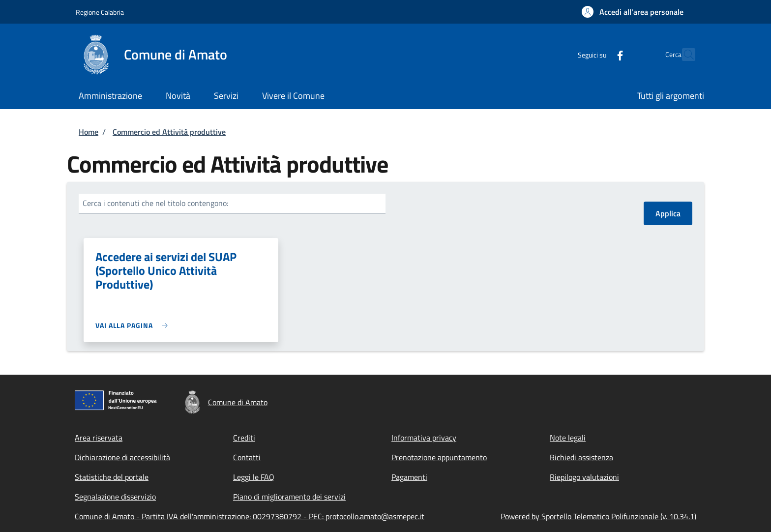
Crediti (244, 438)
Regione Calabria (100, 12)
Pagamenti (409, 477)
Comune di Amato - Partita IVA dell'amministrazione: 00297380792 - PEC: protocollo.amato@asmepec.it (250, 516)
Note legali (568, 438)
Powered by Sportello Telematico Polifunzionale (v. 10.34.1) (598, 516)
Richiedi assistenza (581, 457)
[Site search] (683, 55)
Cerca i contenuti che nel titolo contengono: (155, 203)
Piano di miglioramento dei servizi (289, 497)
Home (89, 132)
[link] (134, 325)
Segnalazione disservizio (115, 497)
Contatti (247, 457)
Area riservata (99, 438)
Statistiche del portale (112, 477)
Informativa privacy (424, 438)
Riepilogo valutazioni (584, 477)
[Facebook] (598, 54)
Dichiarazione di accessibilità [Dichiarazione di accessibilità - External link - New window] (122, 457)
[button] (633, 12)
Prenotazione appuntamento (439, 457)
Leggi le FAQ (254, 477)
